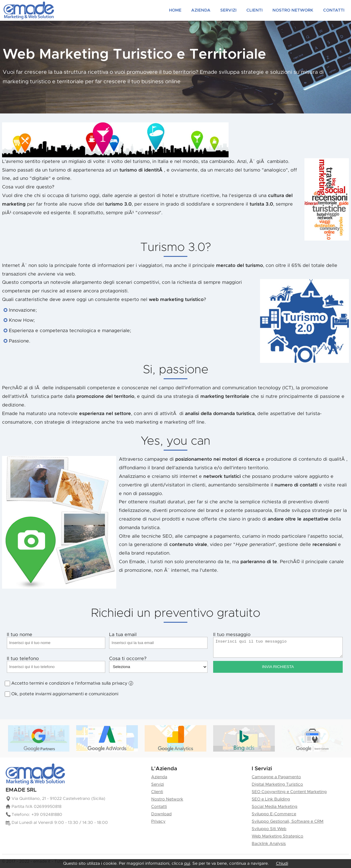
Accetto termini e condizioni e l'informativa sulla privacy (72, 683)
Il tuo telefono (56, 664)
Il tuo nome (56, 640)
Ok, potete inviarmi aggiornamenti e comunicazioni (65, 694)
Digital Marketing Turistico (277, 784)
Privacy (158, 821)
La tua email (158, 640)
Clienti (255, 10)
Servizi (228, 10)
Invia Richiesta (278, 667)
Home (175, 10)
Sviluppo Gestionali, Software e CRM (288, 821)
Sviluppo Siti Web (269, 829)
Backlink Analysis (269, 844)
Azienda (201, 10)
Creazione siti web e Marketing (29, 10)
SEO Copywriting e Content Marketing (289, 792)
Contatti (334, 10)
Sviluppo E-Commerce (274, 814)
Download (161, 814)
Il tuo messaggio (278, 645)
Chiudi (282, 864)
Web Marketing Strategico (277, 836)
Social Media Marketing (275, 807)
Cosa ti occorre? (158, 664)
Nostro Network (293, 10)
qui (187, 864)
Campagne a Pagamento (276, 777)
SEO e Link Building (271, 799)
